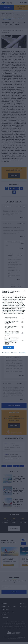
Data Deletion (6, 353)
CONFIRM (9, 347)
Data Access (14, 353)
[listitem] (14, 318)
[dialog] (14, 322)
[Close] (25, 291)
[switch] (22, 322)
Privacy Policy (22, 353)
